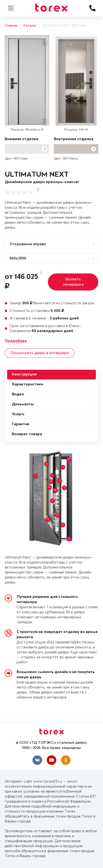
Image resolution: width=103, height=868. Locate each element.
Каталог (30, 26)
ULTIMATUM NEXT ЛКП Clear (65, 26)
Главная (11, 26)
